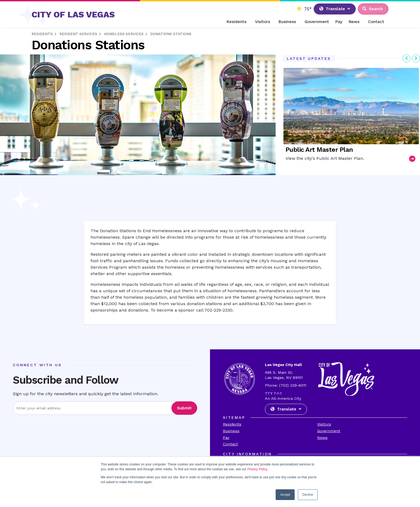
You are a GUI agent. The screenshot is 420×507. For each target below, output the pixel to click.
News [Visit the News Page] (322, 438)
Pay (339, 22)
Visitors (262, 22)
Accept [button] (285, 495)
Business (287, 22)
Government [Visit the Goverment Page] (329, 431)
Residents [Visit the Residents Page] (232, 424)
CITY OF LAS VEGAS (73, 14)
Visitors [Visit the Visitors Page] (324, 424)
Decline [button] (308, 495)
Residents (237, 22)
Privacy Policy (257, 469)
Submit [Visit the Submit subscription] (184, 408)
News (354, 22)
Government (317, 22)
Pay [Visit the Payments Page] (226, 438)
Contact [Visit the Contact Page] (230, 444)
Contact (376, 22)
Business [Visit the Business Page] (231, 431)
